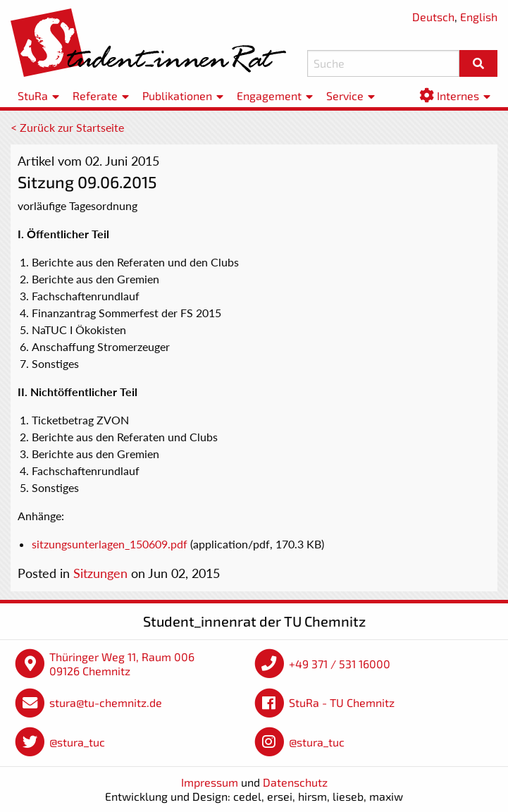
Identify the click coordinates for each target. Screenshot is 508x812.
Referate (95, 96)
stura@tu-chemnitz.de (106, 702)
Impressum (210, 782)
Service (345, 96)
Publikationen (177, 96)
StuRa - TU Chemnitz (342, 702)
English (479, 17)
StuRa (33, 96)
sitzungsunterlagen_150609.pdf (110, 544)
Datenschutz (295, 782)
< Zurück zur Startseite (67, 127)
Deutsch (433, 17)
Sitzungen (100, 573)
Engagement (269, 96)
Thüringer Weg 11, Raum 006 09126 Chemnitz (122, 664)
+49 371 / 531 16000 (340, 664)
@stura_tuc (77, 742)
